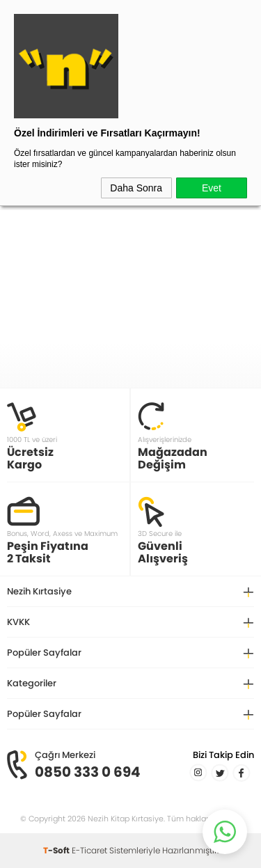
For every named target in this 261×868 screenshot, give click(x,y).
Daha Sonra (136, 188)
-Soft (57, 850)
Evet (212, 188)
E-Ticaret (89, 850)
